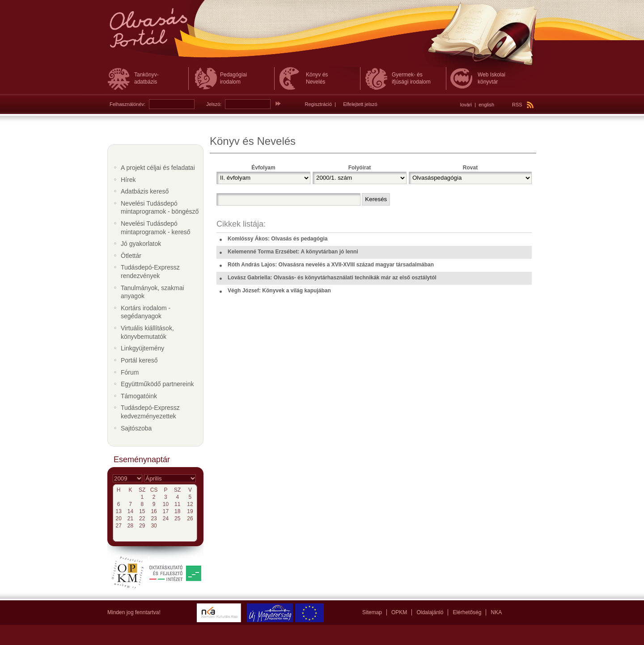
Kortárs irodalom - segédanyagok (146, 312)
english (486, 105)
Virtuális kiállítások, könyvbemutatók (147, 332)
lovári (466, 105)
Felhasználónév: (127, 104)
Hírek (128, 180)
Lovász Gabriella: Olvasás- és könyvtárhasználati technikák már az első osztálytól (332, 278)
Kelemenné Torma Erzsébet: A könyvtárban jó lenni (293, 252)
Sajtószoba (136, 428)
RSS (523, 105)
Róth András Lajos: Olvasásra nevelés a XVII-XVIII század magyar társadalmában (331, 265)
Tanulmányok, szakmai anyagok (153, 292)
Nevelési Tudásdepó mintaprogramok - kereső (156, 228)
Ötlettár (131, 256)
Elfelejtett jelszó (360, 104)
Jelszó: (214, 104)
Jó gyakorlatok (141, 244)
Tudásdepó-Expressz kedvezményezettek (150, 412)
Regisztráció (319, 104)
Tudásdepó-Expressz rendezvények (150, 272)
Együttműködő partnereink (157, 384)
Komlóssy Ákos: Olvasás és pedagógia (278, 239)
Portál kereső (139, 360)
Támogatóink (139, 396)
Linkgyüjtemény (142, 348)
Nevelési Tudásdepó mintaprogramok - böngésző (160, 208)
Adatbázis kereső (145, 191)
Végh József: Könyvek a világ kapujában (279, 291)
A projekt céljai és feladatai (158, 168)
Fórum (130, 372)
